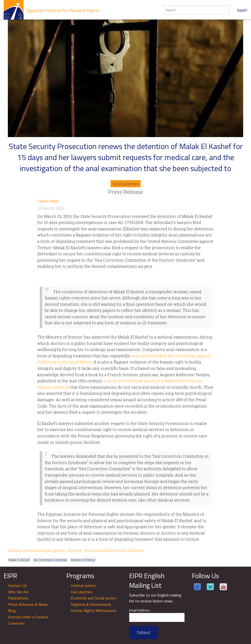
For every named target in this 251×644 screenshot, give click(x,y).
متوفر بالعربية (48, 201)
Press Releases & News (28, 604)
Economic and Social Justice (94, 598)
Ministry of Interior (83, 560)
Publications (18, 598)
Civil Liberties (126, 184)
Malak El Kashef (19, 560)
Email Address (141, 610)
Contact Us (17, 585)
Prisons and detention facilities (114, 550)
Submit (144, 632)
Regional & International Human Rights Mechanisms (94, 608)
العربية (242, 10)
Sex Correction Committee (50, 560)
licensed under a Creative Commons (28, 620)
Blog (12, 610)
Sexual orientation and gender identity (45, 550)
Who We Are (18, 592)
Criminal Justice (83, 585)
